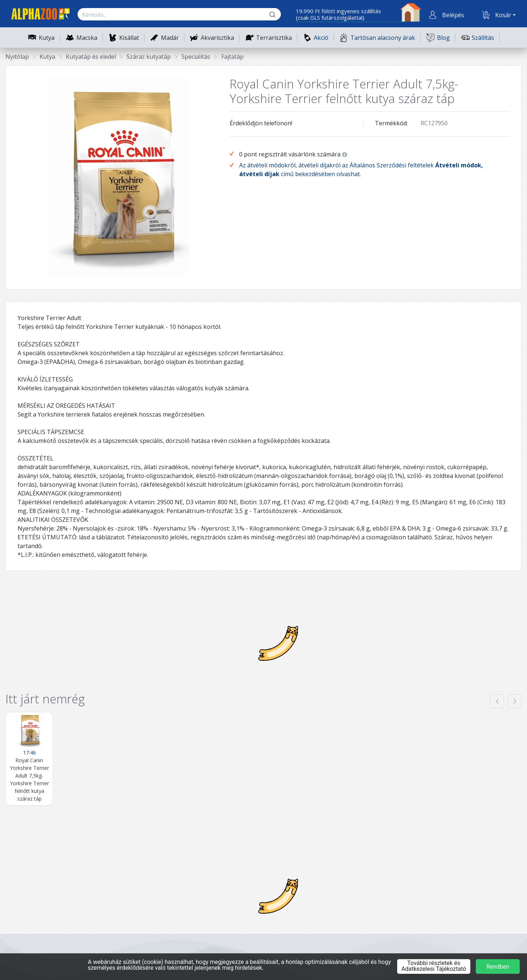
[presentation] (497, 701)
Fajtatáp (232, 57)
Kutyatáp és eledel (91, 57)
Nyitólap (17, 57)
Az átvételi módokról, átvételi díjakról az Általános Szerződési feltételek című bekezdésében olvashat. (361, 170)
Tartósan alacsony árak (377, 37)
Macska (87, 38)
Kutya (47, 38)
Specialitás (196, 57)
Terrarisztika (274, 38)
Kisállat (129, 38)
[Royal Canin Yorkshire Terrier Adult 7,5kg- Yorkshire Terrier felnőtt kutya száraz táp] (29, 759)
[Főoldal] (38, 15)
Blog (438, 37)
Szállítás (477, 37)
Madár (170, 38)
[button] (452, 15)
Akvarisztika (217, 38)
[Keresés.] (172, 15)
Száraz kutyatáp (149, 57)
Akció (316, 37)
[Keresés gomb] (278, 15)
